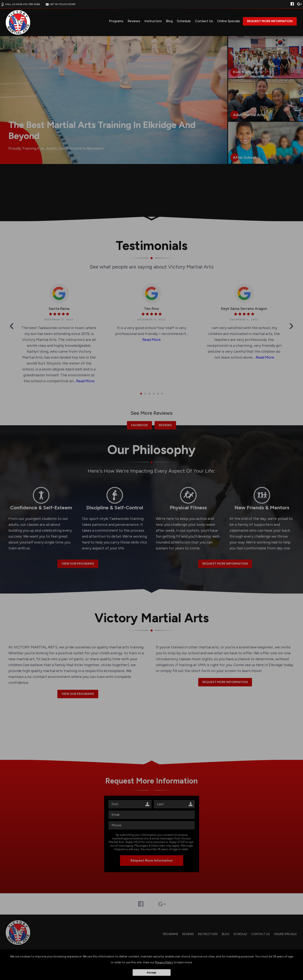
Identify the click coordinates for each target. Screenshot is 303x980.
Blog (169, 21)
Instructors (153, 21)
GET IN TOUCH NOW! (60, 4)
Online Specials (229, 21)
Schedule (184, 21)
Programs (116, 21)
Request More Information (270, 21)
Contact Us (204, 21)
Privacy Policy (164, 962)
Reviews (134, 21)
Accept (151, 973)
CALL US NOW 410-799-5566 (20, 4)
